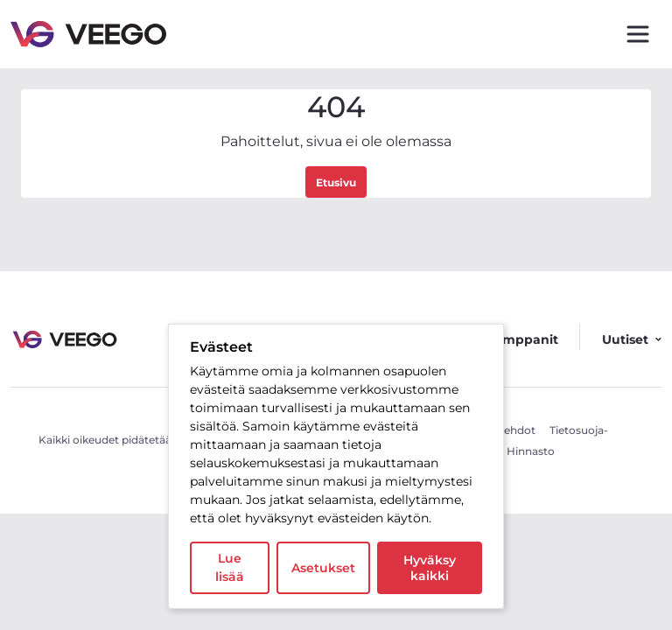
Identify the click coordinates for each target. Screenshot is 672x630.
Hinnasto (531, 451)
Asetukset (323, 568)
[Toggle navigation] (638, 34)
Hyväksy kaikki (430, 568)
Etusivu (336, 182)
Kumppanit (521, 339)
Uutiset (631, 339)
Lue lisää (230, 567)
